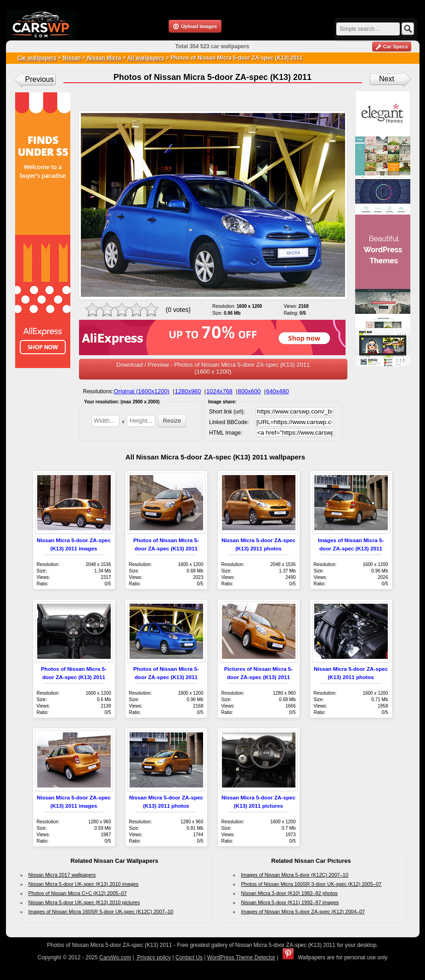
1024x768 (219, 391)
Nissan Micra (103, 58)
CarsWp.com (115, 957)
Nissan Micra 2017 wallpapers (62, 875)
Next (387, 79)
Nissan (72, 58)
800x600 (249, 391)
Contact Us (189, 957)
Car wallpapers (37, 58)
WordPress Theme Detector (241, 957)
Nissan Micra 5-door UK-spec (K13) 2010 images (84, 884)
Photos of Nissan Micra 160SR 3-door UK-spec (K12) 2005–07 (312, 884)
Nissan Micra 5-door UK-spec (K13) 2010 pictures (84, 902)
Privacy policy (153, 957)
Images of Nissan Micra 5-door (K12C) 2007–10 (295, 875)
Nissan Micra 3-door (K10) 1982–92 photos (289, 893)
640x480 (278, 391)
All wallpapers (146, 58)
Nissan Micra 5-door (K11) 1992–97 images (290, 902)
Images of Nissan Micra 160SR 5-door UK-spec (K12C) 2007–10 (101, 912)
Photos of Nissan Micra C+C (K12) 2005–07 (78, 893)
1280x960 (188, 391)
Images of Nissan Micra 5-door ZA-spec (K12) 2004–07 (303, 912)
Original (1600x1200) (142, 391)
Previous (40, 79)
